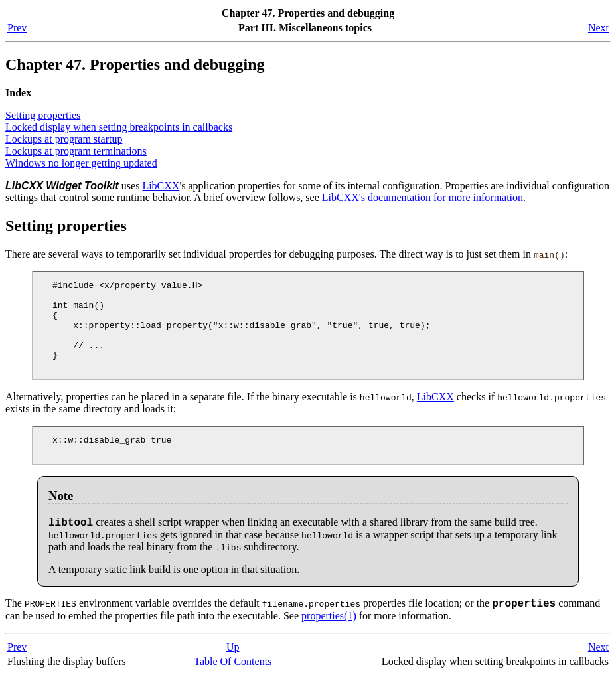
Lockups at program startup (64, 139)
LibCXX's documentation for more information (423, 197)
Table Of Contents (233, 683)
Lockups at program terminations (76, 151)
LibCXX (161, 186)
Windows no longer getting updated (81, 163)
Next (598, 28)
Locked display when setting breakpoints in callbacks (119, 127)
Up (233, 669)
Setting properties (43, 115)
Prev (17, 28)
